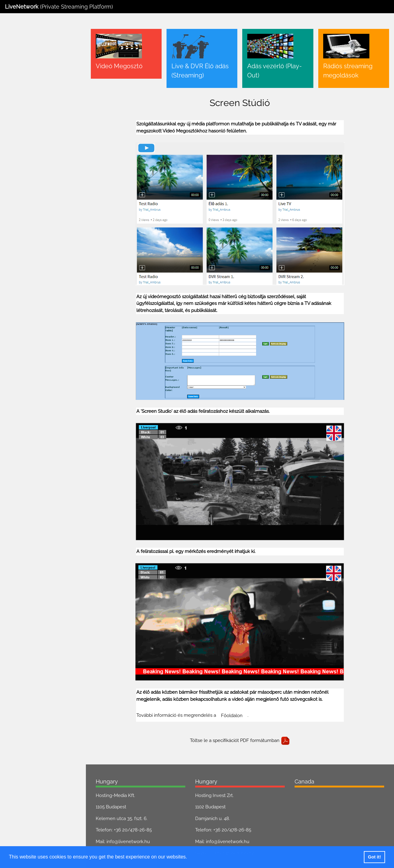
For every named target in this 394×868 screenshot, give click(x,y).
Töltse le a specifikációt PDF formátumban (243, 731)
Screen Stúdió (21, 119)
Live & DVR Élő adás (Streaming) (40, 72)
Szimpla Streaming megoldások (40, 131)
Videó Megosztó (126, 66)
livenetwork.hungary (139, 843)
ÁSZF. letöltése (28, 178)
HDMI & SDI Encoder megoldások (42, 143)
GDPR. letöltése (64, 178)
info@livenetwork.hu (135, 831)
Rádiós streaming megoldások (38, 96)
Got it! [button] (374, 857)
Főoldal (14, 48)
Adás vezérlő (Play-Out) (31, 84)
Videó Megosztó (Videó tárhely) (39, 60)
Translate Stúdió (23, 107)
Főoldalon (237, 705)
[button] (189, 858)
